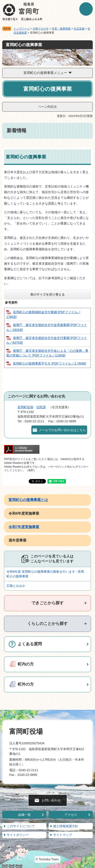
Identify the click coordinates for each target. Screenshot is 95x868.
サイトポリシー (18, 835)
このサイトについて (21, 826)
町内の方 (26, 664)
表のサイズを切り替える (47, 294)
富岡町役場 (25, 407)
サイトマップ (63, 835)
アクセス (71, 815)
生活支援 (79, 29)
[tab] (47, 603)
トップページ (22, 29)
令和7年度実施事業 (24, 527)
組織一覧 (24, 815)
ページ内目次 (47, 107)
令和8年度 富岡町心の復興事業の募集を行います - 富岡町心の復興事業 (45, 574)
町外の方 (26, 684)
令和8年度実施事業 (24, 513)
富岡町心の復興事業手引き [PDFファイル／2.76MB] (50, 363)
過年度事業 (17, 540)
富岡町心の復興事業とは (28, 500)
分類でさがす (41, 29)
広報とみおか (16, 586)
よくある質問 (30, 644)
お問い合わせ (51, 800)
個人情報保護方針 (66, 826)
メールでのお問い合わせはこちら (62, 430)
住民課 (41, 407)
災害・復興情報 (61, 29)
